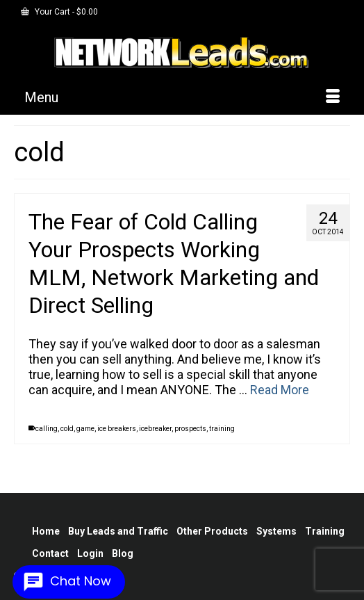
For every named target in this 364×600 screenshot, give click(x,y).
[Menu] (182, 97)
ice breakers (117, 429)
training (222, 429)
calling (47, 429)
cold (67, 429)
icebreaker (155, 429)
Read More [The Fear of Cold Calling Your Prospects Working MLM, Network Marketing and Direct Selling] (280, 390)
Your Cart (59, 12)
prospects (190, 429)
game (85, 429)
